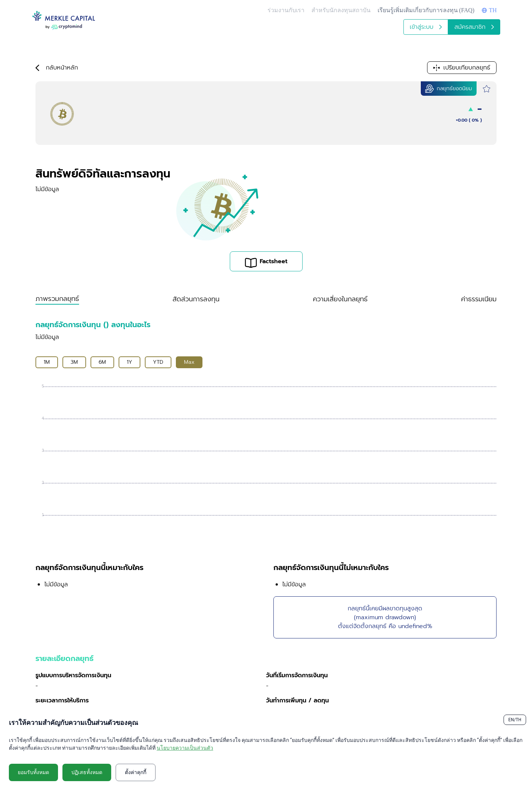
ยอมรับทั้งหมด (33, 772)
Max (189, 362)
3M (74, 362)
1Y (129, 362)
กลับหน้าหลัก (57, 68)
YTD (158, 362)
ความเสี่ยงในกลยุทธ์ (340, 299)
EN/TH (515, 720)
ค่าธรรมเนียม (479, 299)
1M (47, 362)
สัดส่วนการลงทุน (196, 299)
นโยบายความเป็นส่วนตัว (185, 748)
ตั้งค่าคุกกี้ (136, 772)
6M (102, 362)
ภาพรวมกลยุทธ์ (57, 299)
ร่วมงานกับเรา (286, 10)
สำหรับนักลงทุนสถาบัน (341, 10)
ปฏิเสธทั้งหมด (87, 772)
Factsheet (266, 262)
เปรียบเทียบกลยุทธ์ (462, 68)
